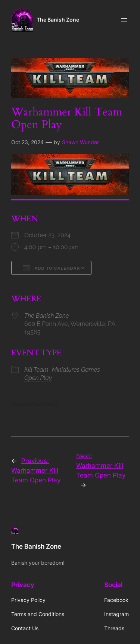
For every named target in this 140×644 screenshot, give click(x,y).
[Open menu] (124, 20)
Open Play (38, 378)
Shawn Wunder (80, 142)
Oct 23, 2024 (27, 142)
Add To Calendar (51, 268)
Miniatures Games (76, 370)
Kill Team (36, 370)
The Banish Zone (58, 20)
